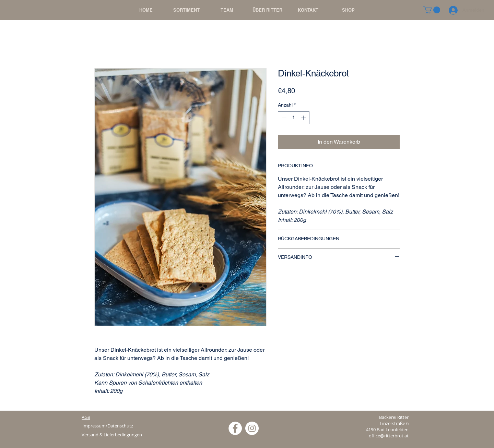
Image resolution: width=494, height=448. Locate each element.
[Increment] (304, 118)
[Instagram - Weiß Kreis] (252, 428)
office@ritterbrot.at (389, 436)
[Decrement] (283, 118)
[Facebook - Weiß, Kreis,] (235, 428)
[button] (432, 10)
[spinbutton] (294, 118)
